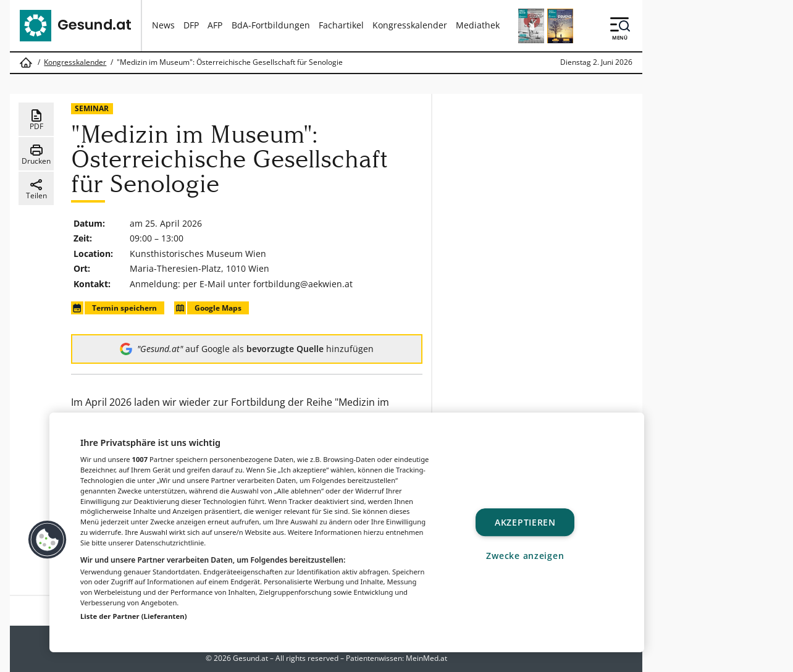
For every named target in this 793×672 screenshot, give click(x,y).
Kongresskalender (410, 25)
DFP (191, 25)
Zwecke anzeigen (525, 556)
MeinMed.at (426, 658)
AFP (215, 25)
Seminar (92, 108)
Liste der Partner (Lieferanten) (134, 616)
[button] (48, 540)
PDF (36, 120)
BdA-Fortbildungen (271, 25)
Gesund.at (250, 658)
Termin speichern (114, 308)
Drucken (36, 154)
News (163, 25)
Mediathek (478, 25)
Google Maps (208, 308)
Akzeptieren (525, 522)
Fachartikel (341, 25)
